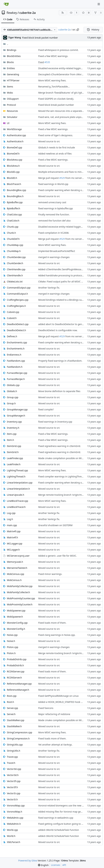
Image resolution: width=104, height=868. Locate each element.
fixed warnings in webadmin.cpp (56, 818)
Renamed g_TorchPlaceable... (54, 87)
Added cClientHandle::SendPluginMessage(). (62, 269)
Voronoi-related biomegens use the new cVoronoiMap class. (70, 806)
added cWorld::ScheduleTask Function (59, 830)
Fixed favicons (46, 708)
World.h (11, 836)
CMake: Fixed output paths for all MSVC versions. (65, 282)
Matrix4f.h (12, 537)
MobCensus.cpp (16, 574)
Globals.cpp (13, 385)
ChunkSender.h (15, 263)
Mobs (10, 93)
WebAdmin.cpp (15, 818)
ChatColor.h (13, 221)
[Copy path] (78, 30)
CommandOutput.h (17, 294)
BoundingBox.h (15, 196)
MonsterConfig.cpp (17, 623)
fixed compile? (46, 409)
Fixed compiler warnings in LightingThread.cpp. (64, 476)
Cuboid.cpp (13, 312)
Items (10, 87)
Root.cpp (12, 696)
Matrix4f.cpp (14, 531)
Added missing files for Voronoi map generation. (64, 812)
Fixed (41, 62)
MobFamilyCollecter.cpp (20, 586)
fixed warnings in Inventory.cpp (55, 422)
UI (8, 123)
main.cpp (12, 525)
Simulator (12, 117)
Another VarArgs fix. (49, 288)
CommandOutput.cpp (19, 288)
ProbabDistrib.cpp (17, 659)
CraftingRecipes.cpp (18, 300)
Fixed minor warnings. (50, 574)
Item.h (10, 440)
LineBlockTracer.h (16, 507)
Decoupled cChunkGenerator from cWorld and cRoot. (67, 74)
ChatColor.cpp (14, 214)
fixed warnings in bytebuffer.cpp (56, 208)
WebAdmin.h (14, 824)
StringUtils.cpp (15, 745)
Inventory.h (13, 428)
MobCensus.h (14, 580)
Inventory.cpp (14, 422)
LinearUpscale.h (16, 495)
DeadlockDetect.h (16, 330)
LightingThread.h (16, 476)
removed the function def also (54, 221)
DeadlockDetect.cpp (18, 324)
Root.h (10, 702)
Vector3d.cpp (14, 769)
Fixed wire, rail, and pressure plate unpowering (64, 117)
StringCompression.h (18, 738)
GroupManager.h (16, 416)
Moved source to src (49, 141)
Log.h (10, 519)
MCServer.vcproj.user (18, 556)
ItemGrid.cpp (14, 446)
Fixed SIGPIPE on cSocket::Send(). (56, 99)
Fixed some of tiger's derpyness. (56, 135)
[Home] (6, 4)
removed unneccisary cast (52, 202)
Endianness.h (14, 355)
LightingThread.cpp (17, 470)
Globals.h (12, 391)
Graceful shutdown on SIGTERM (55, 525)
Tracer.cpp (12, 757)
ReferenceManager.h (18, 690)
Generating (13, 74)
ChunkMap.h (14, 251)
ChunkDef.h (13, 239)
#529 (62, 178)
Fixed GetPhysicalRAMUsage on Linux (58, 696)
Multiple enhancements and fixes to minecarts (63, 172)
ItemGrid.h (13, 452)
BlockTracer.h (14, 184)
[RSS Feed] (63, 13)
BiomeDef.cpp (15, 147)
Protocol (11, 105)
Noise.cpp (12, 635)
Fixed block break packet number (40, 38)
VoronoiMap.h (15, 812)
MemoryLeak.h (15, 562)
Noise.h (11, 641)
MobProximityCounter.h (20, 604)
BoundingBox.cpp (17, 190)
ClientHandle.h (15, 275)
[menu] (43, 865)
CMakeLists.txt (15, 282)
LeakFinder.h (14, 464)
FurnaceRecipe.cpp (17, 373)
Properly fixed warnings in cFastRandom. (60, 361)
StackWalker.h (14, 726)
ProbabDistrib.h (15, 665)
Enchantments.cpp (17, 342)
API (64, 865)
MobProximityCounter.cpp (21, 598)
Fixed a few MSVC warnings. (53, 56)
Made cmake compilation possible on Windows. (64, 458)
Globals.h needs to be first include (57, 147)
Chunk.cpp (13, 227)
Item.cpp (12, 434)
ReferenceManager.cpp (19, 684)
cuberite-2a (28, 13)
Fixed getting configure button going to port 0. (63, 824)
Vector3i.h (12, 799)
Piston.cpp (13, 647)
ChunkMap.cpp (15, 245)
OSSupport (13, 99)
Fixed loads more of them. (52, 623)
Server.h (11, 714)
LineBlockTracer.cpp (17, 501)
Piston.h (11, 653)
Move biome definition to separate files (59, 391)
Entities (11, 68)
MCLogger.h (13, 550)
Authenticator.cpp (16, 135)
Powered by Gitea (28, 861)
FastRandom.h (15, 367)
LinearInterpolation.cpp (20, 483)
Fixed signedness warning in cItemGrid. (60, 446)
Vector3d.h (13, 775)
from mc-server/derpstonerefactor (84, 178)
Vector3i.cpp (14, 793)
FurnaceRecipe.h (16, 379)
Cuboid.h (12, 318)
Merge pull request (49, 178)
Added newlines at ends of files (55, 154)
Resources (12, 111)
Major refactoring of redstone (54, 714)
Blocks (10, 62)
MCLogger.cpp (15, 544)
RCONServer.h (14, 678)
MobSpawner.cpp (16, 611)
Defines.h (12, 336)
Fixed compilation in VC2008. (54, 233)
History (93, 30)
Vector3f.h (12, 787)
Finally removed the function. (54, 214)
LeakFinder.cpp (15, 458)
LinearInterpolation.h (18, 489)
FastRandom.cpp (16, 361)
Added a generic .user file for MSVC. (58, 556)
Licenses (56, 865)
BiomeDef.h (13, 154)
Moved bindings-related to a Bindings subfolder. (64, 300)
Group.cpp (13, 397)
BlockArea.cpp (15, 160)
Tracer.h (11, 763)
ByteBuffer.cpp (15, 202)
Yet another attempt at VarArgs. (55, 745)
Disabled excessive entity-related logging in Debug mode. (69, 68)
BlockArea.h (13, 166)
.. (6, 44)
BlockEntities (14, 56)
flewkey (12, 13)
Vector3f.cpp (14, 781)
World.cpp (12, 830)
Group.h (11, 403)
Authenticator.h (15, 141)
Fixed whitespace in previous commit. (58, 50)
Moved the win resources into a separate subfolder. (66, 111)
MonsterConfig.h (16, 629)
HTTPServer (13, 80)
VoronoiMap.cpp (16, 806)
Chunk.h (11, 233)
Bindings (12, 50)
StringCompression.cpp (20, 732)
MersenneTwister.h (17, 568)
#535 (47, 62)
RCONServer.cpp (16, 671)
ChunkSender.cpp (16, 257)
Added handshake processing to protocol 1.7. (63, 275)
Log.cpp (11, 513)
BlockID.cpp (13, 172)
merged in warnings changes (54, 257)
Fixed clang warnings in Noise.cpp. (57, 635)
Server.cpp (12, 708)
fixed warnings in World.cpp (53, 184)
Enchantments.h (16, 349)
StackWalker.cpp (16, 720)
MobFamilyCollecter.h (18, 592)
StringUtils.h (14, 751)
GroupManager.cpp (17, 409)
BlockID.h (12, 178)
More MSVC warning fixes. (52, 80)
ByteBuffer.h (13, 208)
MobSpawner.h (15, 617)
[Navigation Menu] (99, 4)
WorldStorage (14, 129)
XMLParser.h (14, 842)
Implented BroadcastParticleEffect (57, 251)
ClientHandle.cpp (16, 269)
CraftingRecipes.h (16, 306)
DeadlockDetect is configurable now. (58, 330)
